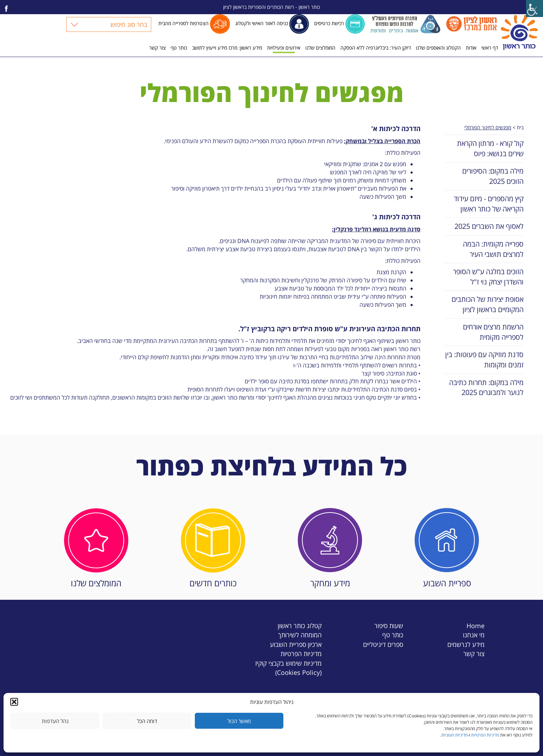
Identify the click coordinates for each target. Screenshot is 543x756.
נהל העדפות (55, 721)
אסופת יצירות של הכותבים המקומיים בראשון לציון (488, 304)
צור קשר (157, 48)
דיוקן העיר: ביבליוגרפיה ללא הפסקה (376, 48)
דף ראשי (490, 48)
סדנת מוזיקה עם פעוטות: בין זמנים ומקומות (484, 360)
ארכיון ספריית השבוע (296, 644)
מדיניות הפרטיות (485, 735)
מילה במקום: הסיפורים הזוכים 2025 (493, 176)
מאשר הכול (239, 721)
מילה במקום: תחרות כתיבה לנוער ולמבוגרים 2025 (486, 388)
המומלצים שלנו (320, 48)
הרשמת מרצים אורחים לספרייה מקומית (493, 332)
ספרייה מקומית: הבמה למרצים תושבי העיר (493, 249)
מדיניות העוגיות (454, 735)
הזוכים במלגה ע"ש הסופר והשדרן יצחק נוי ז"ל (488, 277)
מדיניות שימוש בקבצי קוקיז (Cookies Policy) (288, 668)
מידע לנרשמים (466, 644)
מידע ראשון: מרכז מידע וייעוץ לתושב (227, 48)
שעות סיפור (389, 625)
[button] (14, 702)
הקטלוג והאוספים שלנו (438, 48)
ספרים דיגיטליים (383, 644)
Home (476, 625)
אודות (471, 48)
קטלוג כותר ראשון (300, 625)
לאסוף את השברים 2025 (489, 226)
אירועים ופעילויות (284, 48)
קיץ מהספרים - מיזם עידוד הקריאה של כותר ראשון (489, 204)
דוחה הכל (147, 721)
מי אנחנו (474, 635)
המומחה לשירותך (300, 635)
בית (520, 127)
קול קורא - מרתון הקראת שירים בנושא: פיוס (490, 148)
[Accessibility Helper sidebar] (534, 9)
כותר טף (179, 48)
